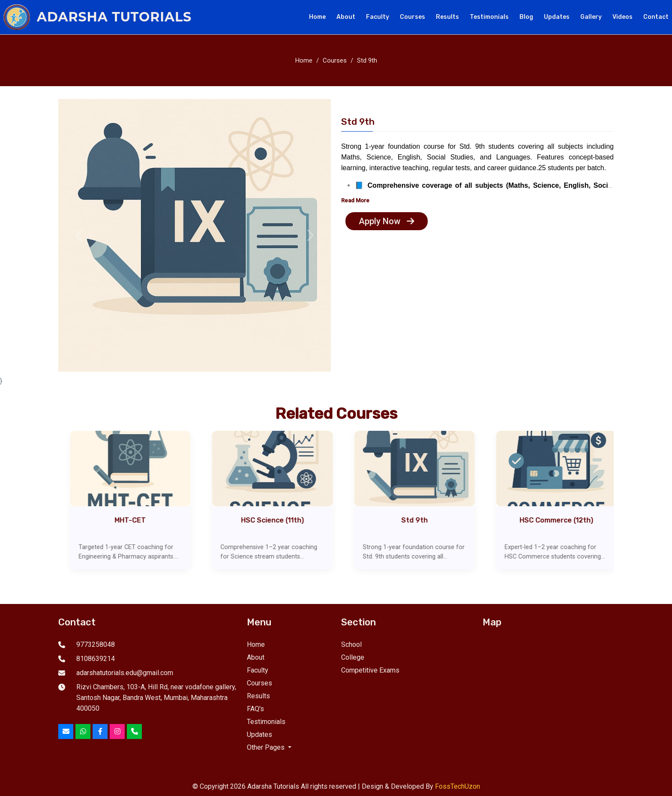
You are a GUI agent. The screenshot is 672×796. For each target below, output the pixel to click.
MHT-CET (140, 520)
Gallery (591, 17)
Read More (355, 200)
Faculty (378, 17)
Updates (557, 17)
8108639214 (96, 659)
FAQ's (255, 709)
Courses (412, 17)
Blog (526, 17)
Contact (656, 17)
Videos (622, 17)
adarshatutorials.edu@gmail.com (125, 673)
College (353, 657)
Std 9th (367, 60)
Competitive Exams (370, 670)
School (351, 644)
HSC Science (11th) (283, 520)
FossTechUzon (457, 786)
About (346, 17)
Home (317, 17)
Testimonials (489, 17)
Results (447, 17)
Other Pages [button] (267, 747)
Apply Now (387, 221)
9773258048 (96, 644)
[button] (79, 235)
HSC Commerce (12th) (567, 520)
